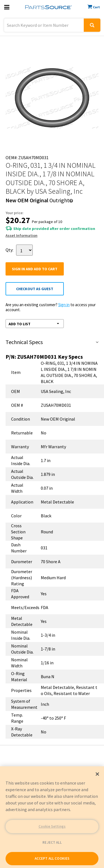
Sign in (64, 305)
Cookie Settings (52, 826)
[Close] (97, 774)
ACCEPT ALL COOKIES (52, 858)
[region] (52, 817)
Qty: (9, 250)
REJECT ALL (52, 842)
